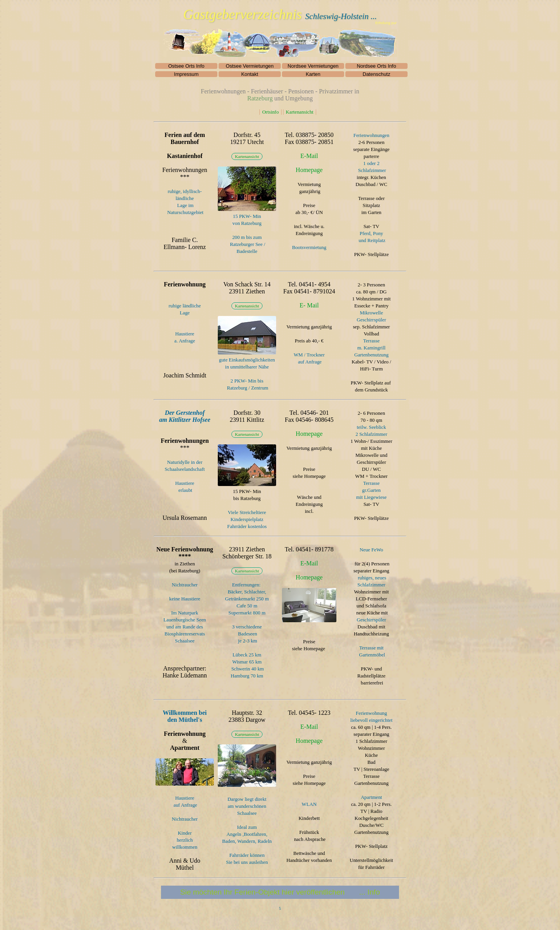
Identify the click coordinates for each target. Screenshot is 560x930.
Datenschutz (376, 74)
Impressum (186, 74)
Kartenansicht (300, 112)
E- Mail (309, 305)
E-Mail (309, 156)
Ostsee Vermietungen (249, 66)
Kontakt (249, 74)
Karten (313, 74)
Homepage (309, 170)
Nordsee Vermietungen (313, 66)
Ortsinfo (270, 112)
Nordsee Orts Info (377, 66)
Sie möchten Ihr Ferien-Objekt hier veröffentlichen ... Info (280, 892)
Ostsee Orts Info (186, 66)
